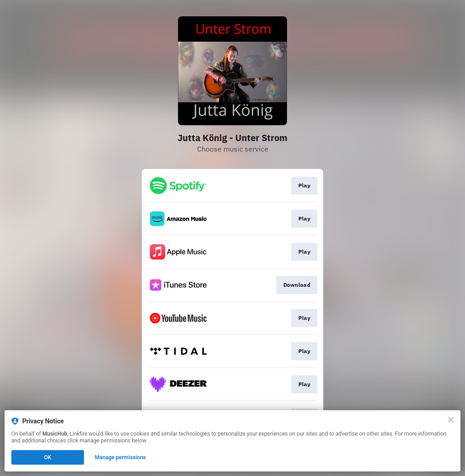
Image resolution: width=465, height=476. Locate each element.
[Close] (451, 420)
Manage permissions (121, 457)
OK (48, 457)
